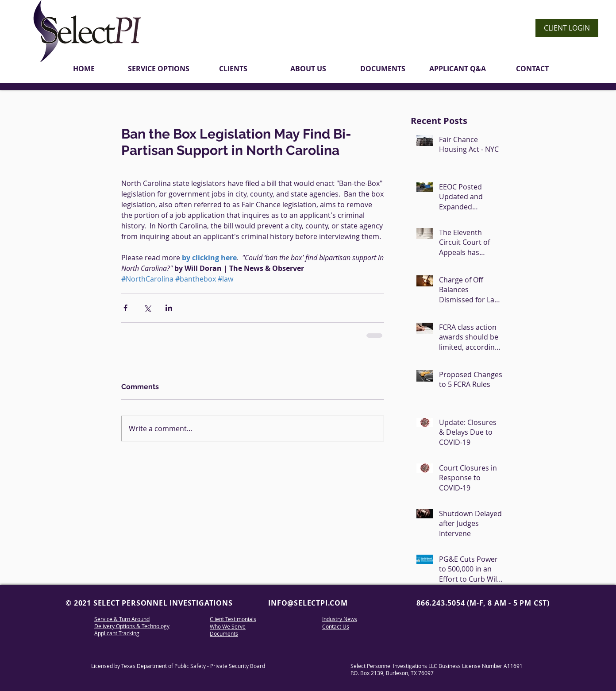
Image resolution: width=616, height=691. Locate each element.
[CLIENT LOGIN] (567, 28)
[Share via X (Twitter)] (147, 308)
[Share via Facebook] (125, 308)
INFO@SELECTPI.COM (308, 603)
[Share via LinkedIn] (169, 308)
